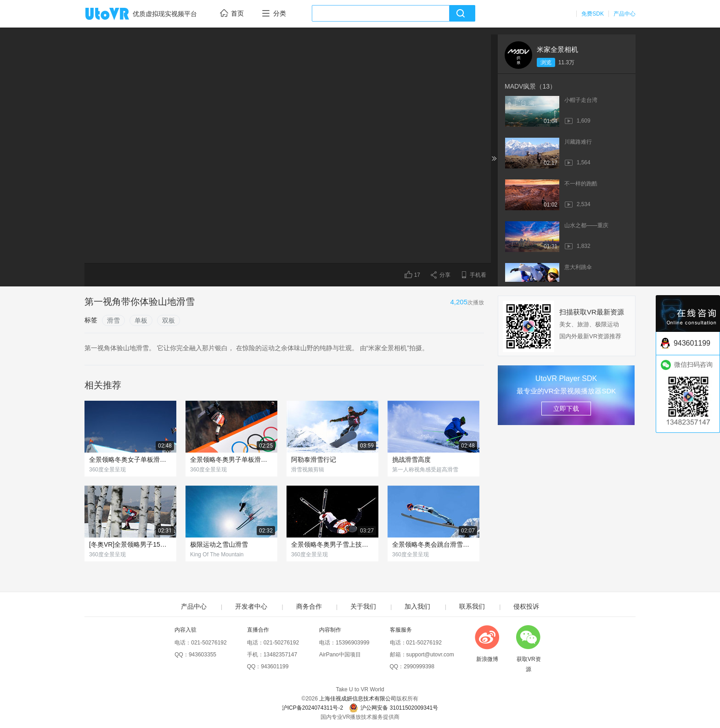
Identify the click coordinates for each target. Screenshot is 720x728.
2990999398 (419, 666)
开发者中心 (251, 606)
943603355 (202, 655)
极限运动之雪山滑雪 (219, 544)
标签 (91, 320)
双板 (169, 320)
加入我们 (417, 606)
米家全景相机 (557, 49)
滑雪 (113, 320)
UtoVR (117, 14)
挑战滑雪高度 (411, 459)
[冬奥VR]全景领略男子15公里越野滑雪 (130, 544)
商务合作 (309, 606)
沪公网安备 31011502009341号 (394, 708)
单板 (141, 320)
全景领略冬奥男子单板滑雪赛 (231, 459)
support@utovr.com (430, 655)
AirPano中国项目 (340, 655)
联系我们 (472, 606)
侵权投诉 (526, 606)
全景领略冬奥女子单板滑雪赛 (130, 459)
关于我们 (363, 606)
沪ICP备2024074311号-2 (312, 708)
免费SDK (593, 14)
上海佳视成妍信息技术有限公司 (358, 699)
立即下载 (566, 409)
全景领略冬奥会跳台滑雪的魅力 (433, 544)
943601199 (275, 666)
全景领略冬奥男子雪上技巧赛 (332, 544)
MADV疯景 (530, 86)
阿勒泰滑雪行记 (314, 459)
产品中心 (624, 14)
